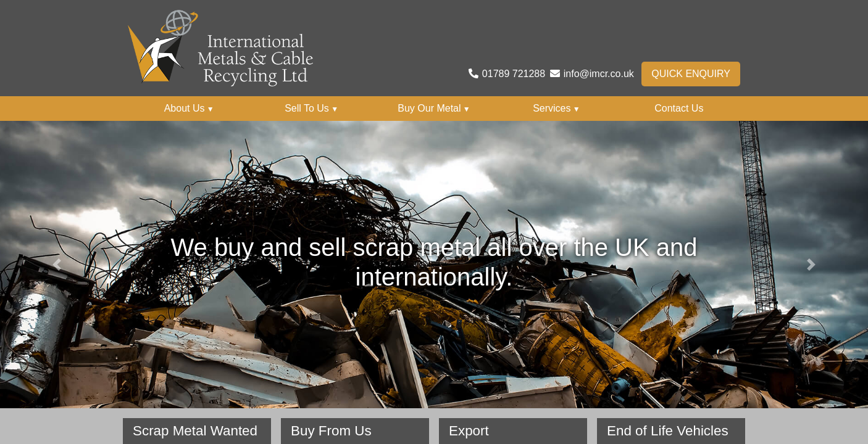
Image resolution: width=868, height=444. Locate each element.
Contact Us (679, 108)
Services (557, 108)
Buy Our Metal (434, 108)
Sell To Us (311, 108)
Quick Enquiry (691, 74)
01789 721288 (514, 74)
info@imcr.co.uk (599, 74)
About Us (189, 108)
